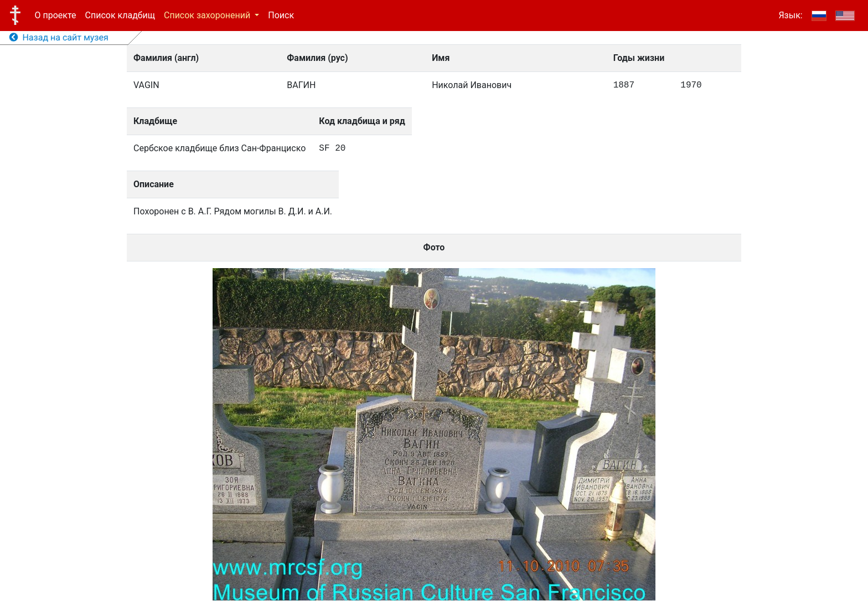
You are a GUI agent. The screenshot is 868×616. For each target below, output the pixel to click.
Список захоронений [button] (208, 15)
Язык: (790, 15)
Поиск (281, 15)
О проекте (56, 15)
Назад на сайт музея (59, 37)
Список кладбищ (120, 15)
